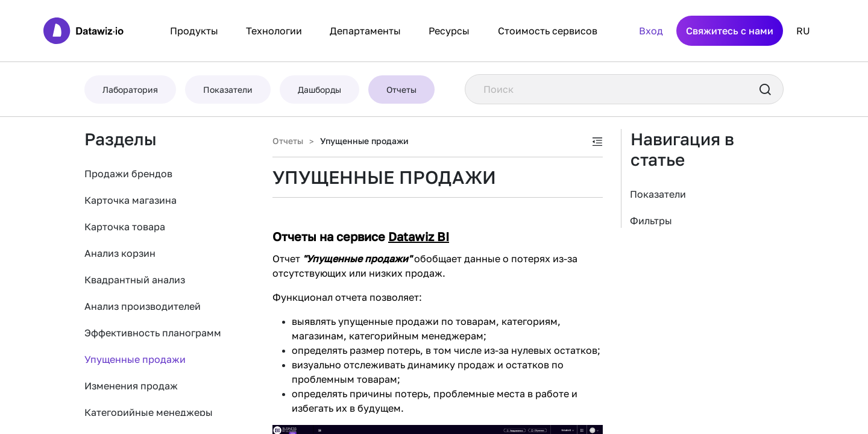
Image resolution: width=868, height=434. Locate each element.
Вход (651, 31)
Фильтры (651, 221)
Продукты (194, 31)
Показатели (658, 194)
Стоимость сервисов (548, 31)
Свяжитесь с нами (730, 31)
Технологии (274, 31)
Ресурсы (449, 31)
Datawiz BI (419, 236)
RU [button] (803, 31)
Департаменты (365, 31)
